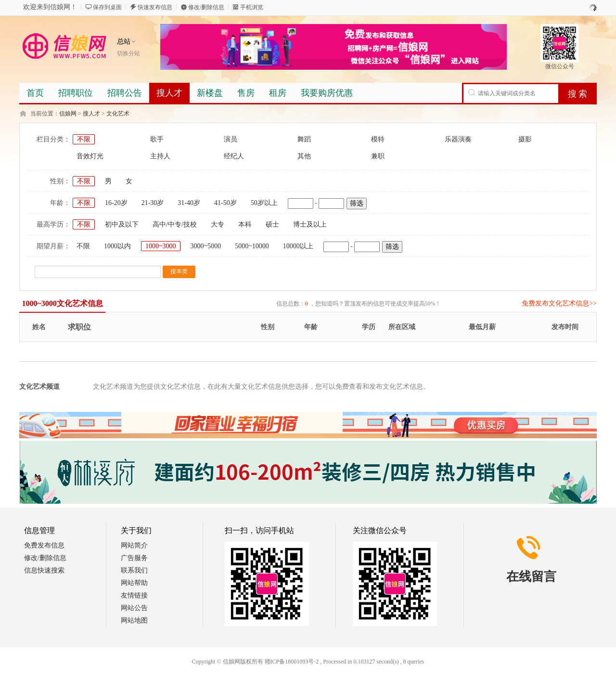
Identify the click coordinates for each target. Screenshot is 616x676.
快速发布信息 (155, 7)
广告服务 (134, 558)
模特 (378, 139)
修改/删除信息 (206, 7)
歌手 (157, 139)
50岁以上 (264, 203)
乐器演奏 (458, 139)
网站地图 (134, 620)
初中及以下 (122, 224)
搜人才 (91, 114)
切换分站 (128, 53)
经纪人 (234, 156)
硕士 (272, 224)
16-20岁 (116, 203)
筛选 (357, 203)
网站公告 (134, 608)
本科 (245, 224)
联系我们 (134, 570)
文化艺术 (118, 114)
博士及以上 (310, 224)
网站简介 (134, 545)
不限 (84, 139)
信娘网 (68, 114)
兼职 (378, 156)
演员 (231, 139)
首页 (35, 93)
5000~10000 (252, 246)
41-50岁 (225, 203)
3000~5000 (206, 246)
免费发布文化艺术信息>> (559, 303)
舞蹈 (304, 139)
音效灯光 (90, 156)
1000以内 (117, 246)
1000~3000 (161, 246)
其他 (304, 156)
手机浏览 (252, 7)
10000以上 (298, 246)
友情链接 (134, 595)
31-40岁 (189, 203)
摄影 (525, 139)
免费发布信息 (44, 545)
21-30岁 (153, 203)
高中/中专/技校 (175, 224)
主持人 (160, 156)
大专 (218, 224)
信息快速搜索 (44, 570)
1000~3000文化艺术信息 (63, 303)
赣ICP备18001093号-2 (292, 662)
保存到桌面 (107, 7)
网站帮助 (134, 583)
